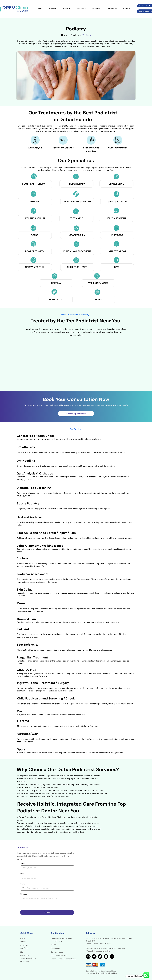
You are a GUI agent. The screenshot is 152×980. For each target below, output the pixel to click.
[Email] (46, 878)
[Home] (64, 35)
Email (22, 874)
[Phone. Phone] (50, 888)
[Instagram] (88, 957)
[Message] (47, 902)
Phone (23, 884)
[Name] (46, 868)
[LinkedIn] (112, 957)
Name (22, 864)
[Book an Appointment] (76, 414)
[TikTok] (100, 957)
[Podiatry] (87, 35)
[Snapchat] (106, 957)
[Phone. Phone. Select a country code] (24, 888)
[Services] (75, 35)
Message (24, 894)
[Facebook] (94, 957)
